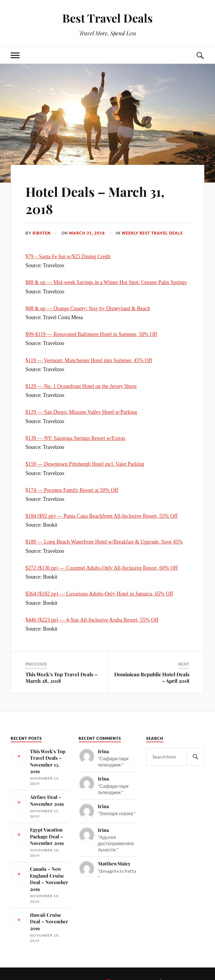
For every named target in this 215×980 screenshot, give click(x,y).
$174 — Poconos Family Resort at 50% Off (72, 490)
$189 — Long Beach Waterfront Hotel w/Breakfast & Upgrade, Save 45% (104, 542)
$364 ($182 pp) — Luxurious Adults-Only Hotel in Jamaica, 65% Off (99, 594)
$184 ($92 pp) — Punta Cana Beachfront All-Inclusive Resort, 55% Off (102, 516)
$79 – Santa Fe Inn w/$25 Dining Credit (68, 257)
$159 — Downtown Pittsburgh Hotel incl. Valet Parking (85, 464)
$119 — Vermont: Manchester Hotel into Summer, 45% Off (89, 360)
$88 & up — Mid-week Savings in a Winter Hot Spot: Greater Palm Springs (106, 282)
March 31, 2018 (87, 233)
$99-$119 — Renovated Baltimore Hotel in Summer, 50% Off (91, 334)
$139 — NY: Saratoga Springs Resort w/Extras (75, 438)
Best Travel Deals (107, 18)
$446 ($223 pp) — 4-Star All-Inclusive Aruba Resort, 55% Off (92, 620)
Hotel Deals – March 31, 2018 (96, 200)
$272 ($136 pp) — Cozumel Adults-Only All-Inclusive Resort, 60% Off (102, 568)
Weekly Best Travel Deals (152, 233)
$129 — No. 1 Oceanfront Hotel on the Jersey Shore (81, 386)
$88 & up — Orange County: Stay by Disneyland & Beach (88, 308)
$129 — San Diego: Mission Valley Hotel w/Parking (81, 412)
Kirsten (42, 233)
